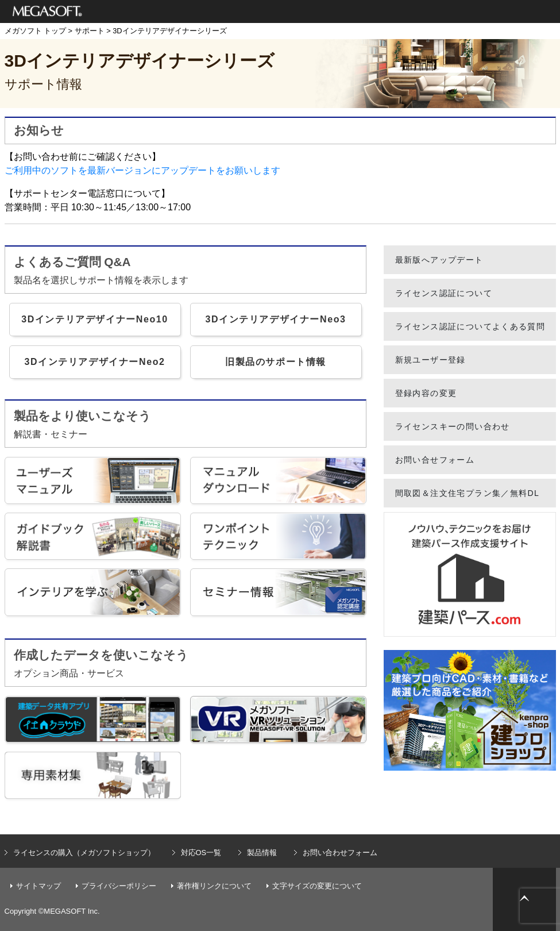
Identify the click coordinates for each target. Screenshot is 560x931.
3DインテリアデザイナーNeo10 (95, 319)
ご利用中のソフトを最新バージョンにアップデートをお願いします (142, 170)
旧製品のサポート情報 (276, 362)
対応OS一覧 (201, 853)
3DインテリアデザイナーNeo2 (94, 362)
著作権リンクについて (214, 886)
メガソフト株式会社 (47, 11)
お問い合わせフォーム (340, 853)
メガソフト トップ (36, 31)
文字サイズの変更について (317, 886)
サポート (90, 31)
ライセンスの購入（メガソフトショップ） (84, 853)
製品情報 (262, 853)
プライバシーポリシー (119, 886)
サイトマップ (38, 886)
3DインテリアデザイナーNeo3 (275, 319)
